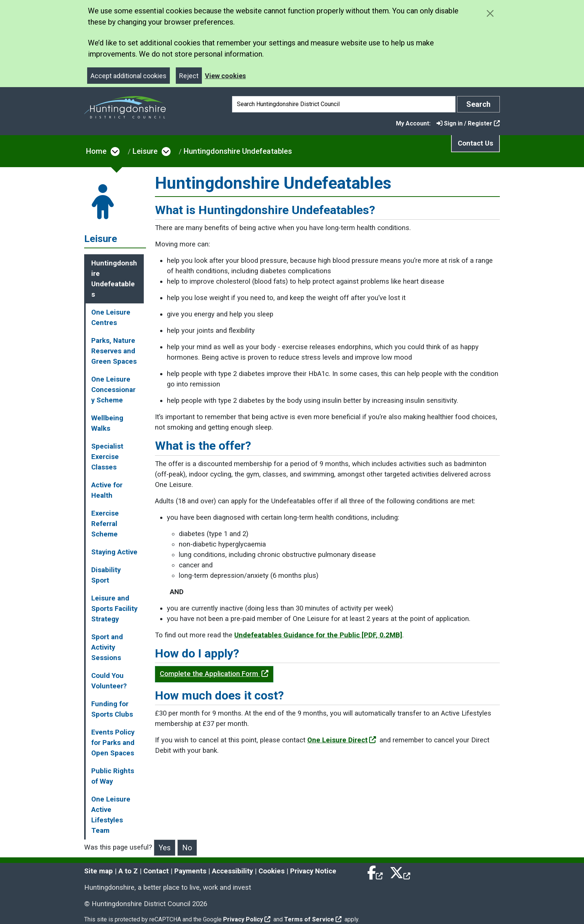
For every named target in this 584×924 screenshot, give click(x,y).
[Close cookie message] (490, 13)
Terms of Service (313, 919)
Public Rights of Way (113, 776)
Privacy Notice (313, 871)
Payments (190, 871)
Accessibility (232, 871)
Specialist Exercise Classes (107, 457)
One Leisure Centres (111, 318)
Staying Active (114, 552)
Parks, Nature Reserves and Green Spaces (114, 351)
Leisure (145, 151)
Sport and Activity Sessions (107, 647)
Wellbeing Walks (107, 423)
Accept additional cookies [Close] (128, 76)
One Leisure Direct (342, 740)
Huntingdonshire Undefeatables (238, 151)
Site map (99, 871)
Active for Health (107, 490)
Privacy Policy (247, 919)
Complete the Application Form (214, 674)
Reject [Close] (189, 76)
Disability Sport (106, 575)
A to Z (128, 871)
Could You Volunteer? (109, 681)
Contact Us (475, 143)
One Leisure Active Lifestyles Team (111, 815)
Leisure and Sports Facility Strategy (114, 609)
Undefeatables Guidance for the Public (318, 635)
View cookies (225, 76)
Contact (156, 871)
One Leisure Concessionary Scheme (113, 390)
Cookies (272, 871)
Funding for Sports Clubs (112, 709)
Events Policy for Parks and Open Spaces (113, 743)
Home (96, 151)
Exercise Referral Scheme (105, 524)
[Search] (344, 104)
